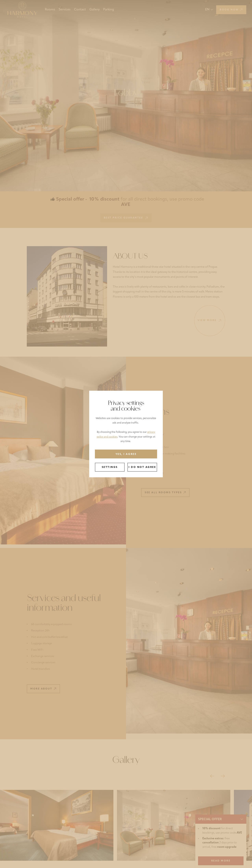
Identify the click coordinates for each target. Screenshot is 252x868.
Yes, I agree (126, 454)
